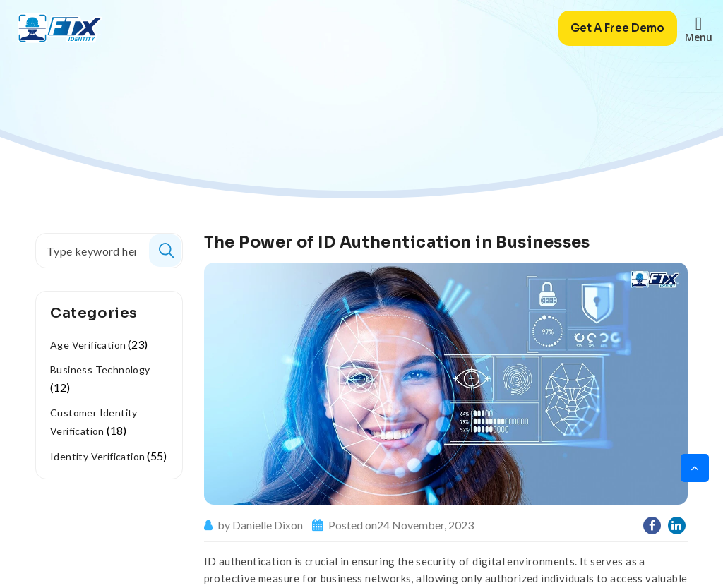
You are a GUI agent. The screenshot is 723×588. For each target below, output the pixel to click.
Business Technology (100, 370)
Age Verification (88, 345)
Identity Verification (97, 456)
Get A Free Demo (612, 28)
